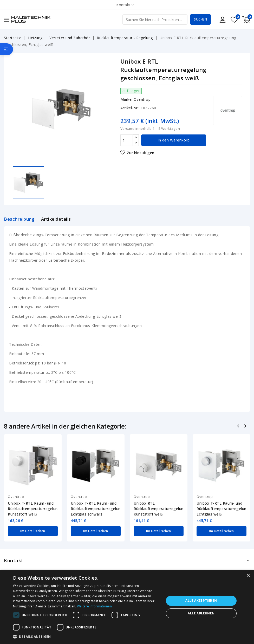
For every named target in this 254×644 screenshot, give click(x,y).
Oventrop (142, 99)
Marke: (126, 99)
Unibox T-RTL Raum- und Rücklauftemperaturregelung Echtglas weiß (222, 509)
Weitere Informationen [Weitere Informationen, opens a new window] (94, 606)
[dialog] (127, 607)
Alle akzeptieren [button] (201, 601)
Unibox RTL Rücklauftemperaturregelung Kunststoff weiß (159, 509)
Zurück (239, 426)
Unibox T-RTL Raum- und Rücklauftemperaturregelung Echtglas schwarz (96, 509)
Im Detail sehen (33, 531)
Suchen (200, 19)
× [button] (248, 576)
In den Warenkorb (174, 140)
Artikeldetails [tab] (56, 219)
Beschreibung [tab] (19, 219)
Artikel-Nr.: (130, 108)
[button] (86, 637)
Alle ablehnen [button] (201, 613)
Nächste (246, 426)
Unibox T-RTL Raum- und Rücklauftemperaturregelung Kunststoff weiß (33, 509)
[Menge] (127, 140)
